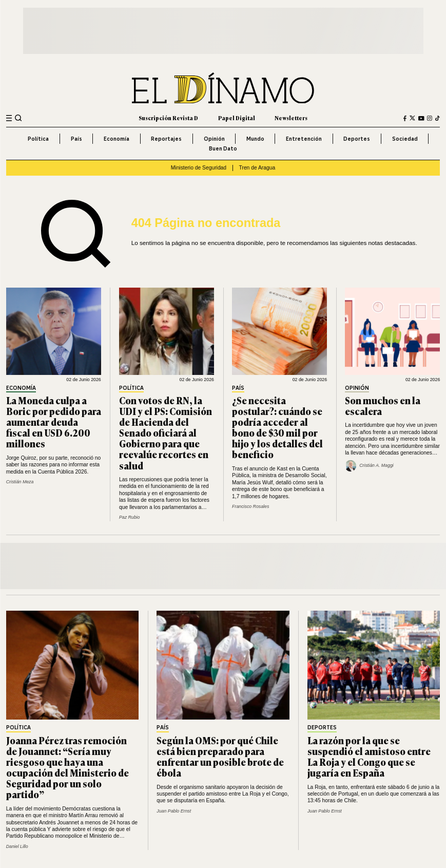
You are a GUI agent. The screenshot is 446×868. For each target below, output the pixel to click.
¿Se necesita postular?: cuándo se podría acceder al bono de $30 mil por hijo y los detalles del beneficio (277, 427)
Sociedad (405, 139)
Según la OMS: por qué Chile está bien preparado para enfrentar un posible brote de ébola (220, 756)
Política (38, 139)
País (76, 139)
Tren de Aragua (257, 168)
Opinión (214, 139)
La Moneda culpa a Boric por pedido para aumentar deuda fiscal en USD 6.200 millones (54, 422)
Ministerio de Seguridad (199, 168)
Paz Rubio (130, 517)
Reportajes (166, 139)
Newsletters (291, 118)
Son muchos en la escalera (383, 405)
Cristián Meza (20, 482)
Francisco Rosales (250, 506)
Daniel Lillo (17, 846)
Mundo (255, 139)
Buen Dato (223, 148)
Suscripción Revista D (168, 118)
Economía (117, 139)
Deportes (357, 139)
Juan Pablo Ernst (174, 811)
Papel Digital (237, 118)
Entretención (304, 139)
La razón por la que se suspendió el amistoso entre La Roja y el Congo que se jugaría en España (369, 756)
